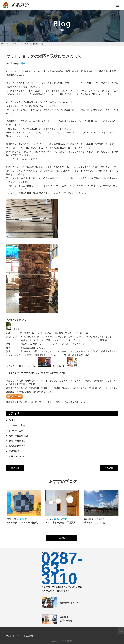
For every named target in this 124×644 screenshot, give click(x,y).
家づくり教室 (15, 441)
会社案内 (29, 636)
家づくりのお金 (16, 431)
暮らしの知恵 (15, 446)
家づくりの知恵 (16, 436)
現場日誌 (13, 451)
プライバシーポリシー (15, 636)
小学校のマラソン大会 (95, 523)
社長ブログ (26, 64)
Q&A (11, 420)
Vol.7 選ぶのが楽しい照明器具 (60, 523)
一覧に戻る (62, 538)
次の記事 (109, 468)
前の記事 (15, 468)
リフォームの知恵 (17, 425)
